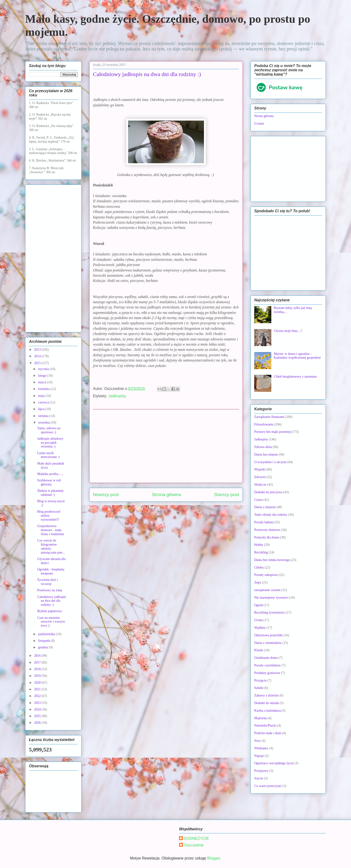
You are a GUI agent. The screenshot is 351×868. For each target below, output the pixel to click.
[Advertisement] (166, 446)
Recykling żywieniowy (270, 613)
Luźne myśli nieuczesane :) (48, 455)
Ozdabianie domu (266, 658)
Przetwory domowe (267, 530)
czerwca (44, 402)
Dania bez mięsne (266, 454)
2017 (38, 662)
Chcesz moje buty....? (288, 331)
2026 (38, 723)
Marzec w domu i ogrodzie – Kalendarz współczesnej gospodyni (297, 356)
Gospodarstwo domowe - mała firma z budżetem (51, 530)
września (44, 423)
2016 (38, 656)
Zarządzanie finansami (269, 417)
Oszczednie (194, 845)
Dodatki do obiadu (267, 703)
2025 (38, 716)
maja (42, 396)
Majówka (261, 718)
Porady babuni (264, 522)
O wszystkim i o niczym (270, 462)
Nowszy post (106, 495)
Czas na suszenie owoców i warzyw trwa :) (51, 622)
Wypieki (260, 469)
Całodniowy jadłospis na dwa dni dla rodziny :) (52, 601)
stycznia (44, 369)
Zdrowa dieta (263, 447)
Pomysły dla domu (267, 537)
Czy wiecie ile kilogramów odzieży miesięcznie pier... (51, 546)
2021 (38, 689)
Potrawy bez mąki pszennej (272, 432)
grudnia (43, 647)
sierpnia (44, 416)
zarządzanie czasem (267, 590)
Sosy (257, 741)
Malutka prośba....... (51, 474)
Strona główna (166, 495)
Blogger (213, 858)
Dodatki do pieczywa (268, 492)
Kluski (259, 650)
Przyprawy (261, 771)
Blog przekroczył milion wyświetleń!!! (49, 516)
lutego (43, 376)
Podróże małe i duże (268, 733)
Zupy (258, 582)
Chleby (259, 567)
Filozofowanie (264, 424)
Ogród (259, 605)
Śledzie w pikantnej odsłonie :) (50, 493)
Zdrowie (260, 477)
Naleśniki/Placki (265, 726)
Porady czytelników (268, 665)
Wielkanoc (261, 748)
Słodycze (260, 485)
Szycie (259, 778)
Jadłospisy (117, 396)
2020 (38, 683)
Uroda (258, 620)
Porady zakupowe (266, 575)
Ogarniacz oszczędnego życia (274, 763)
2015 (38, 363)
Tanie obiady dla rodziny (271, 515)
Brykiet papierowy (50, 611)
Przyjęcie (260, 680)
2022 (38, 696)
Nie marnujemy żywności (271, 598)
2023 (38, 703)
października (47, 634)
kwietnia (44, 389)
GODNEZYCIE (196, 839)
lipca (42, 409)
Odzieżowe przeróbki (268, 635)
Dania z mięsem (265, 507)
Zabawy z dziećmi (266, 695)
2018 (38, 669)
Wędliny (260, 628)
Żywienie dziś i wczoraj (47, 582)
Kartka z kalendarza (268, 711)
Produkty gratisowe (267, 673)
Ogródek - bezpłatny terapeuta (51, 571)
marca (42, 382)
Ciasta (258, 500)
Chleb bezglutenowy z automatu (295, 377)
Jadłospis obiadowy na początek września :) (50, 443)
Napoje (259, 756)
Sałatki (259, 688)
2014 (38, 356)
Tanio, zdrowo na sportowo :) (49, 430)
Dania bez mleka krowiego (272, 560)
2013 (38, 350)
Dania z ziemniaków (268, 643)
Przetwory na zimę (50, 590)
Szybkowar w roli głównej (49, 482)
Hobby (259, 545)
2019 (38, 676)
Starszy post (226, 495)
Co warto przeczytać (268, 786)
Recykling (261, 552)
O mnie (259, 124)
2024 (38, 709)
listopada (44, 641)
